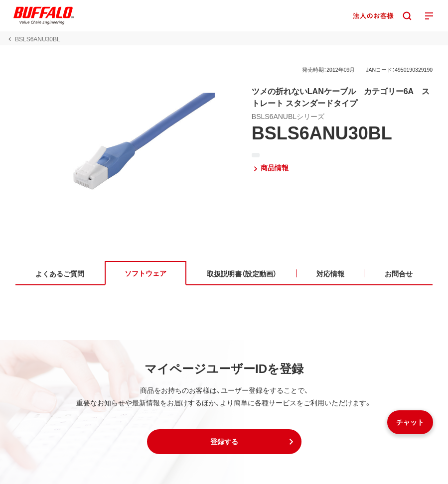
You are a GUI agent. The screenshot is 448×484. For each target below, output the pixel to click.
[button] (224, 442)
